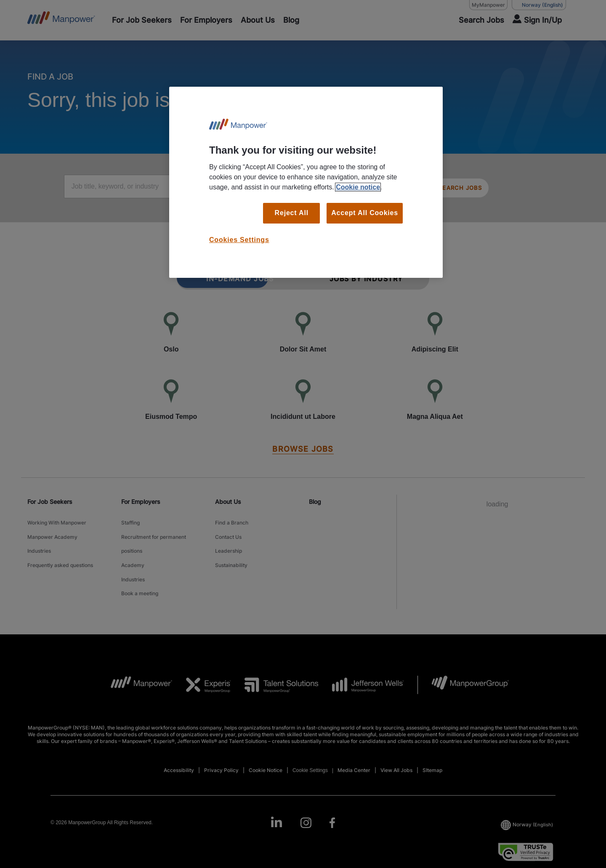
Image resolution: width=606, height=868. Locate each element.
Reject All (292, 213)
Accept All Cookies (365, 213)
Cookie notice (358, 187)
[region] (306, 182)
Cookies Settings (239, 240)
